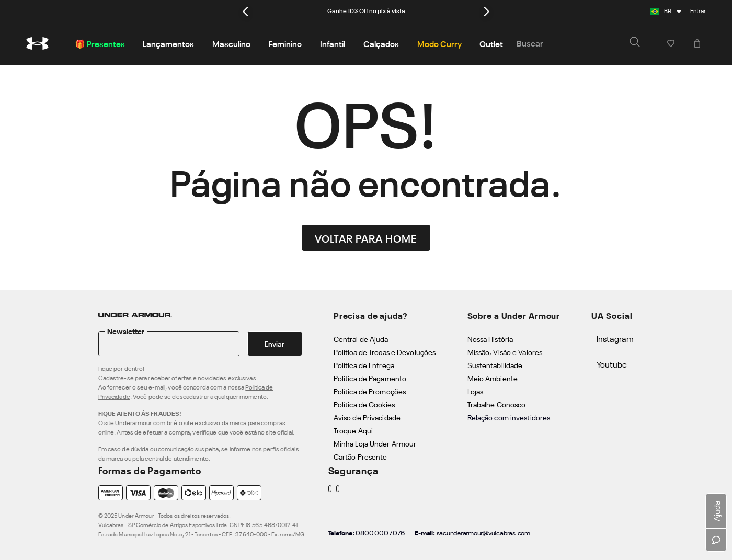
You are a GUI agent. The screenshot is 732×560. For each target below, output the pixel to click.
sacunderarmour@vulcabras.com (483, 532)
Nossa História (490, 339)
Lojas (476, 391)
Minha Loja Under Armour (375, 443)
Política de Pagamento (370, 378)
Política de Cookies (364, 404)
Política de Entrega (364, 365)
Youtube (612, 364)
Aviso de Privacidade (367, 417)
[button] (635, 43)
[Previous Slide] (245, 11)
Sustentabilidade (495, 365)
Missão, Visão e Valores (505, 352)
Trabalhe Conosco (497, 404)
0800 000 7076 (380, 532)
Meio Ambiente (493, 378)
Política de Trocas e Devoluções (385, 352)
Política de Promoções (370, 391)
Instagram (615, 338)
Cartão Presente (361, 456)
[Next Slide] (487, 11)
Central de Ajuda (361, 339)
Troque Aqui (353, 430)
